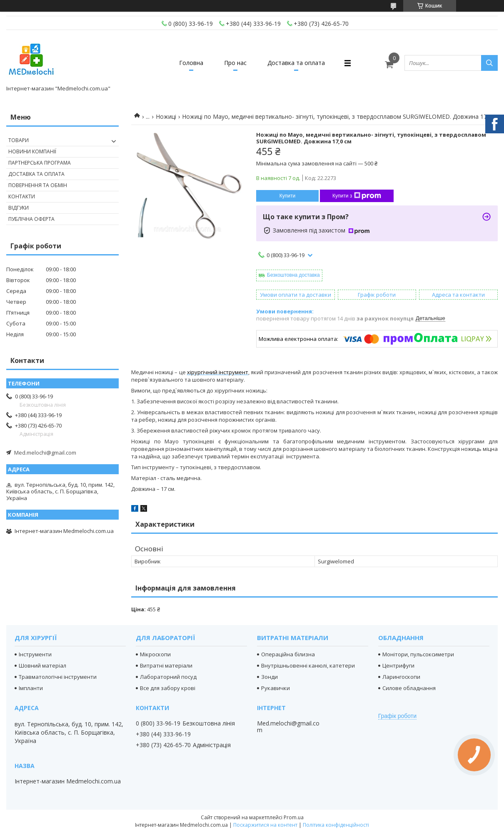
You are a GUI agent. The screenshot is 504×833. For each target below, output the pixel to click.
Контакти (22, 196)
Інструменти (35, 654)
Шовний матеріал (42, 665)
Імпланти (31, 688)
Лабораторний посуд (168, 677)
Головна (191, 63)
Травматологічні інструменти (58, 677)
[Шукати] (489, 63)
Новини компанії (32, 151)
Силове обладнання (409, 688)
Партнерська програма (40, 163)
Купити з (357, 196)
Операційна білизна (288, 654)
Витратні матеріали (166, 665)
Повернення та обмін (38, 185)
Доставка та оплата (296, 63)
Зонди (269, 677)
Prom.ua (294, 817)
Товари (19, 140)
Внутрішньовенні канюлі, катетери (308, 665)
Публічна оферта (31, 219)
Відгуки (19, 208)
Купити (287, 196)
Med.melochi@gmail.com (45, 453)
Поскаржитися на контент (265, 825)
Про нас (235, 63)
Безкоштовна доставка (293, 275)
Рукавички (276, 688)
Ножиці (166, 116)
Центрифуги (398, 665)
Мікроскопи (155, 654)
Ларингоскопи (401, 677)
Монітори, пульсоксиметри (418, 654)
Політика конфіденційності (336, 825)
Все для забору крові (168, 688)
